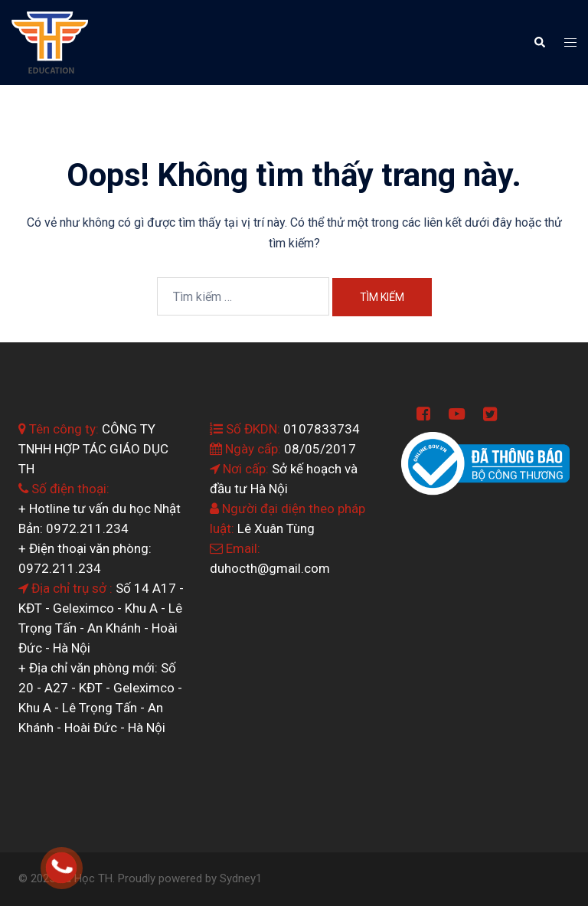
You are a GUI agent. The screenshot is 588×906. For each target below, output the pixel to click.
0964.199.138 (82, 860)
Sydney (238, 878)
